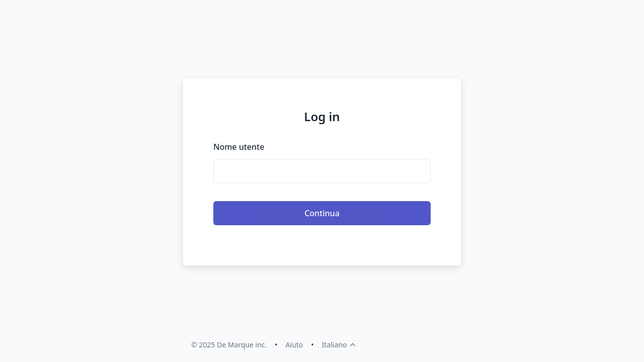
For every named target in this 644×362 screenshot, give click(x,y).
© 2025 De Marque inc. (229, 345)
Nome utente (239, 147)
